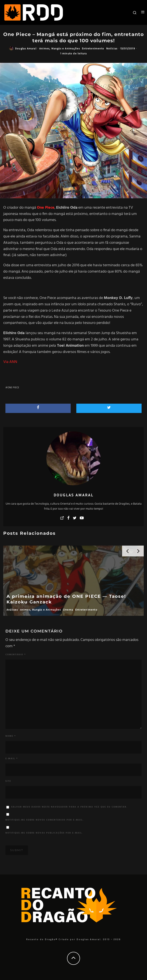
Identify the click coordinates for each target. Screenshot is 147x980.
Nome (11, 736)
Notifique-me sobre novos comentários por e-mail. (45, 820)
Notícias (112, 48)
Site (8, 781)
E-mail (12, 759)
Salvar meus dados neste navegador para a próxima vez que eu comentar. (69, 807)
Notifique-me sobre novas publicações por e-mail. (44, 833)
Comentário (16, 655)
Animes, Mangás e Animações (60, 48)
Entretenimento (93, 48)
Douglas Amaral (26, 48)
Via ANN (10, 362)
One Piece (13, 388)
